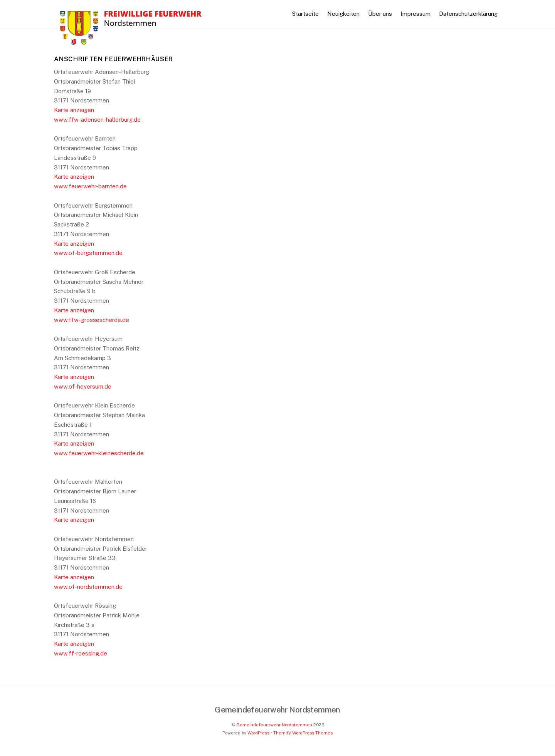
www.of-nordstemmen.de (88, 587)
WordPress (258, 733)
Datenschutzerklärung (468, 14)
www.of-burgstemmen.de (88, 253)
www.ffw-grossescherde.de (92, 320)
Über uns (380, 14)
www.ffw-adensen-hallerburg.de (97, 120)
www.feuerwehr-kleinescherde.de (99, 453)
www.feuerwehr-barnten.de (90, 186)
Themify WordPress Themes (303, 733)
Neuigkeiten (343, 14)
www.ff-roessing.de (81, 653)
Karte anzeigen (74, 110)
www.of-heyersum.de (83, 386)
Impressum (415, 14)
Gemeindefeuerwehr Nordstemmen (274, 725)
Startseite (305, 14)
